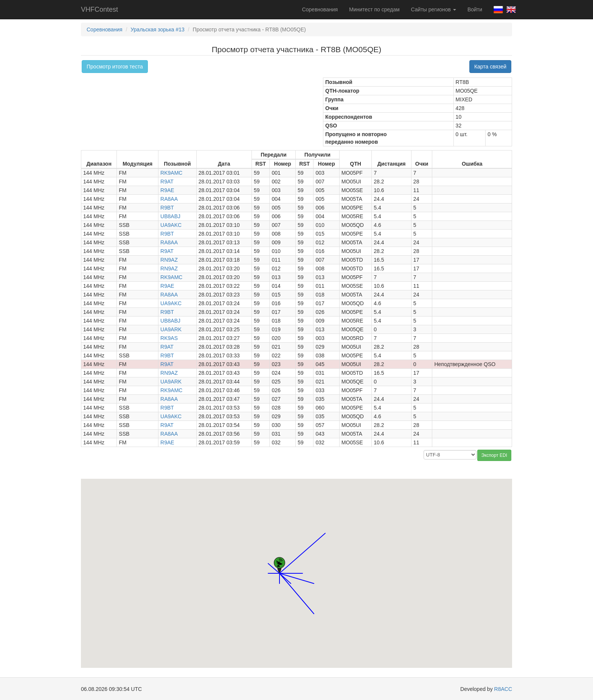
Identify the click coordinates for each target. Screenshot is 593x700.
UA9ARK (171, 329)
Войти (475, 9)
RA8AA (169, 199)
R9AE (167, 190)
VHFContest (99, 9)
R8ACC (503, 689)
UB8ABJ (170, 216)
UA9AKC (171, 225)
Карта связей (490, 67)
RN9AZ (169, 260)
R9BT (167, 208)
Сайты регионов (434, 9)
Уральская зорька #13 (158, 29)
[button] (303, 566)
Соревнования (320, 9)
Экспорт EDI (494, 455)
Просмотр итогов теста (115, 67)
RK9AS (169, 338)
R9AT (167, 182)
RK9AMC (171, 173)
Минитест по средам (374, 9)
